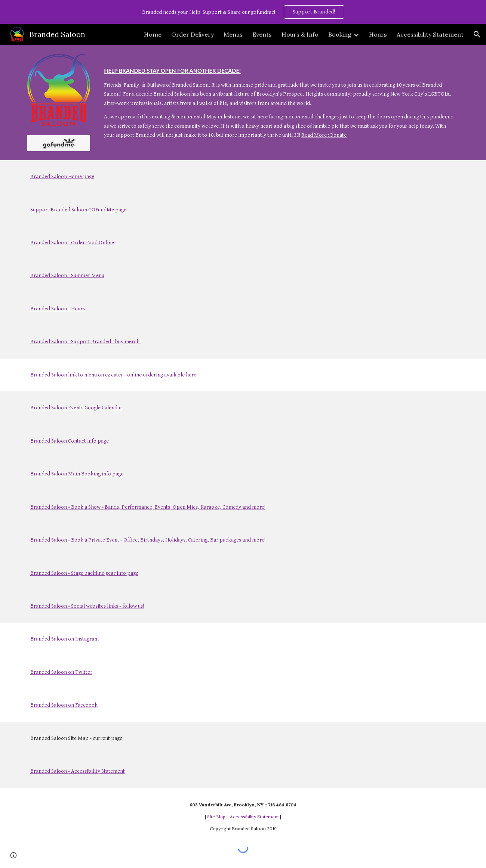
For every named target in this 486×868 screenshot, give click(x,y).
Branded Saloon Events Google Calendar (76, 408)
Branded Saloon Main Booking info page (77, 474)
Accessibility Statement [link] (430, 34)
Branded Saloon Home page (62, 176)
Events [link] (262, 34)
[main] (280, 98)
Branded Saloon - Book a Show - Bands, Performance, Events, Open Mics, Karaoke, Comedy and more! (148, 507)
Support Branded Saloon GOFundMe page (78, 210)
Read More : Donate (324, 135)
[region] (243, 12)
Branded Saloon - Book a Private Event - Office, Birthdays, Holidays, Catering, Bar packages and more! (148, 540)
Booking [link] (340, 34)
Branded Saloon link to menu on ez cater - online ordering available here (113, 375)
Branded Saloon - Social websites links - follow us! (87, 606)
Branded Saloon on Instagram (64, 639)
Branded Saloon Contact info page (70, 441)
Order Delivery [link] (193, 34)
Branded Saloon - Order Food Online (72, 243)
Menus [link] (233, 34)
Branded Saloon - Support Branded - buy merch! (85, 342)
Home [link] (153, 34)
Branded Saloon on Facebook (64, 705)
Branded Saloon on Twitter (61, 672)
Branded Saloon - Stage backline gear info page (84, 573)
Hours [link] (378, 34)
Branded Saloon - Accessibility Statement (78, 771)
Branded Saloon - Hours (58, 309)
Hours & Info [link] (300, 34)
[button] (477, 34)
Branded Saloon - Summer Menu (67, 275)
